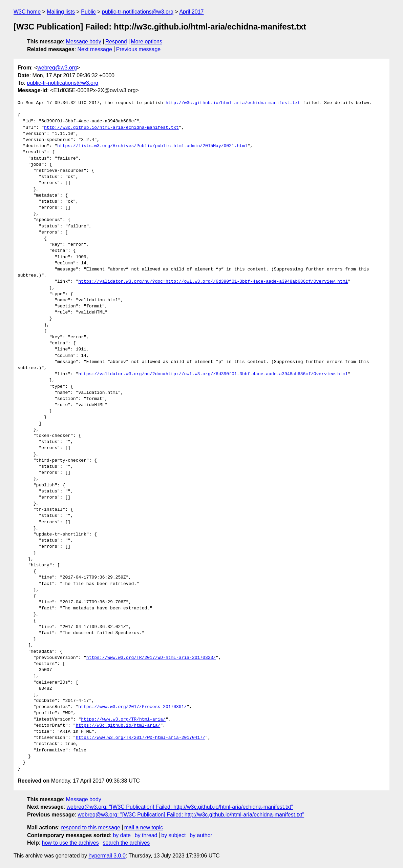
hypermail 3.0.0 (107, 856)
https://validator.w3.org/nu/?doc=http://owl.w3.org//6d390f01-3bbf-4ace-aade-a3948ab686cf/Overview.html (213, 282)
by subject (173, 835)
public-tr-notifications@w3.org (138, 12)
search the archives (126, 843)
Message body (84, 42)
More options (147, 42)
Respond (116, 42)
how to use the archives (70, 843)
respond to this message (90, 827)
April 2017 (191, 12)
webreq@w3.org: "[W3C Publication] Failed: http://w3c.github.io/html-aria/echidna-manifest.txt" (180, 807)
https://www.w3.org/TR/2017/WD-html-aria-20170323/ (151, 658)
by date (122, 835)
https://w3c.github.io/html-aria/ (118, 726)
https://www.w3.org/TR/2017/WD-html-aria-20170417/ (141, 738)
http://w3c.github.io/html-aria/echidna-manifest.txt (233, 103)
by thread (146, 835)
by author (201, 835)
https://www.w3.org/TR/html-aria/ (123, 720)
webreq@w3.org (57, 68)
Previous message (139, 49)
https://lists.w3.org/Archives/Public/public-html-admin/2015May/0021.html (152, 146)
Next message (95, 49)
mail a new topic (144, 827)
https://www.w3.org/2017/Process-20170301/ (132, 707)
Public (88, 12)
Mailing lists (61, 12)
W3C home (27, 12)
